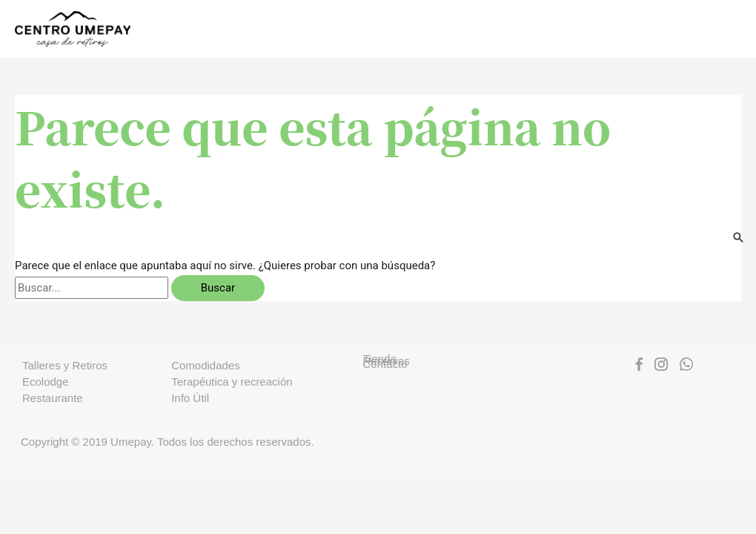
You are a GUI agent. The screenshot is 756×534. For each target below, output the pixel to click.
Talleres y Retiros (65, 365)
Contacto (385, 364)
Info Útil (190, 398)
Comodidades (206, 365)
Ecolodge (46, 382)
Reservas (386, 361)
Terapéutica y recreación (232, 382)
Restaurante (53, 398)
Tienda (379, 359)
